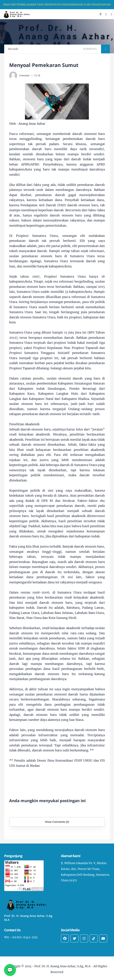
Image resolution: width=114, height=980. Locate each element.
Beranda (13, 49)
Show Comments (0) (57, 822)
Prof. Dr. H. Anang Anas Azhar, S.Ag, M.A (62, 966)
